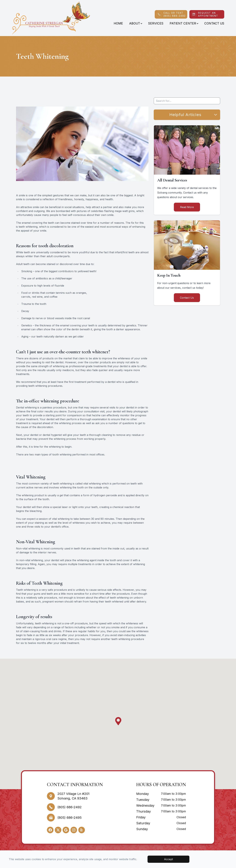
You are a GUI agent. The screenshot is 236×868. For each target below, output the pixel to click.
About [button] (136, 23)
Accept (168, 859)
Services (156, 23)
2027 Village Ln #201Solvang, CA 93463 (73, 796)
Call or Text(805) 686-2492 (175, 14)
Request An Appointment (208, 14)
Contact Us (214, 23)
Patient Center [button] (184, 23)
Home (118, 23)
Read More (187, 207)
